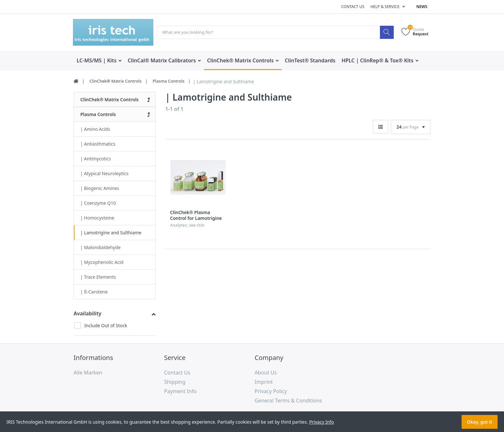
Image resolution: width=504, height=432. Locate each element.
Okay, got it (480, 422)
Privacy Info (322, 422)
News (422, 7)
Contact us (353, 7)
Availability (87, 314)
